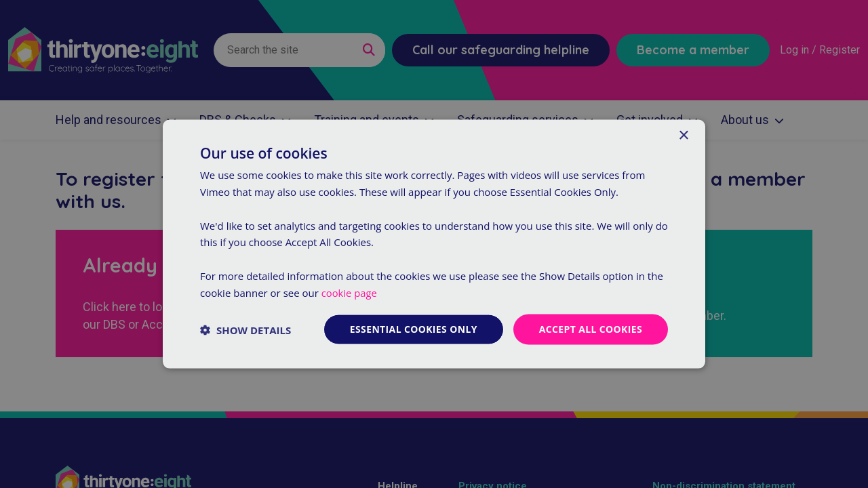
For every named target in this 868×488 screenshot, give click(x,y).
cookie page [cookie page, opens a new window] (350, 292)
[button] (245, 329)
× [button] (683, 135)
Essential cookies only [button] (413, 329)
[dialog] (434, 244)
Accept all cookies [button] (590, 329)
